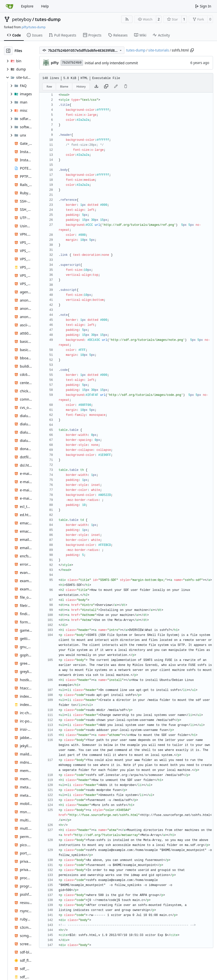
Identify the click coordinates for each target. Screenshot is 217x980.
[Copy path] (192, 50)
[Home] (10, 6)
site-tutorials (159, 50)
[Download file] (96, 87)
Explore (27, 6)
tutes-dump (48, 19)
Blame (64, 86)
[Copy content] (106, 87)
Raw (49, 86)
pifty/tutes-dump (33, 27)
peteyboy (22, 19)
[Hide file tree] (8, 51)
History (81, 86)
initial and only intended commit (112, 63)
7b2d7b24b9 (72, 63)
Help (45, 6)
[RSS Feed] (127, 19)
